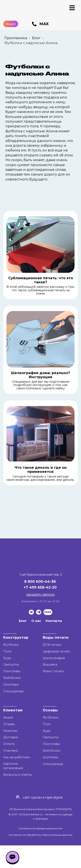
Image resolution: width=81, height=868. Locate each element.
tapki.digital (53, 797)
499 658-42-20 (43, 587)
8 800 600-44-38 (40, 582)
